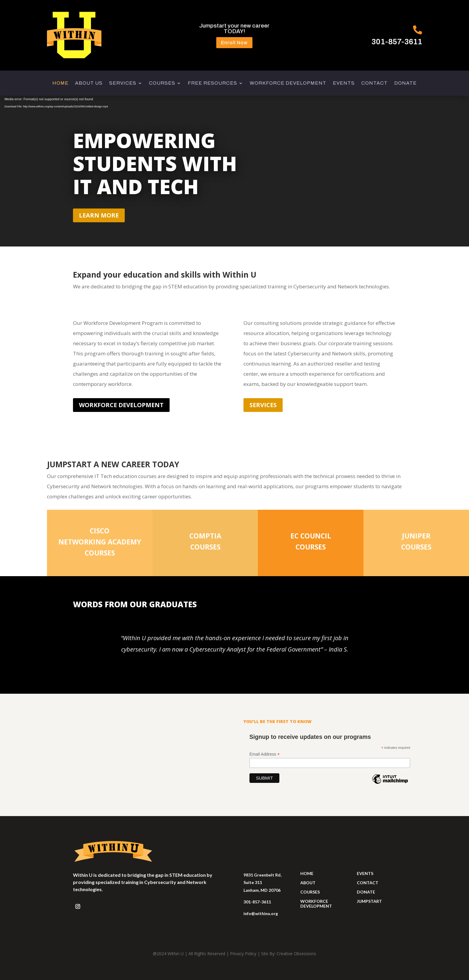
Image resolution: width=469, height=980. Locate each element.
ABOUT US (89, 83)
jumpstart (369, 901)
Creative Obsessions (296, 954)
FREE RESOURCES (213, 83)
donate (366, 892)
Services (263, 405)
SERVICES (123, 83)
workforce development (121, 405)
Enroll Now (234, 43)
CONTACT (374, 83)
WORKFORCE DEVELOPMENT (288, 83)
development (316, 906)
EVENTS (344, 83)
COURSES (162, 83)
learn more (99, 215)
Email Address (265, 754)
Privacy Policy (243, 954)
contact (368, 883)
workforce (314, 901)
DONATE (405, 83)
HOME (60, 83)
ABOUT (308, 883)
